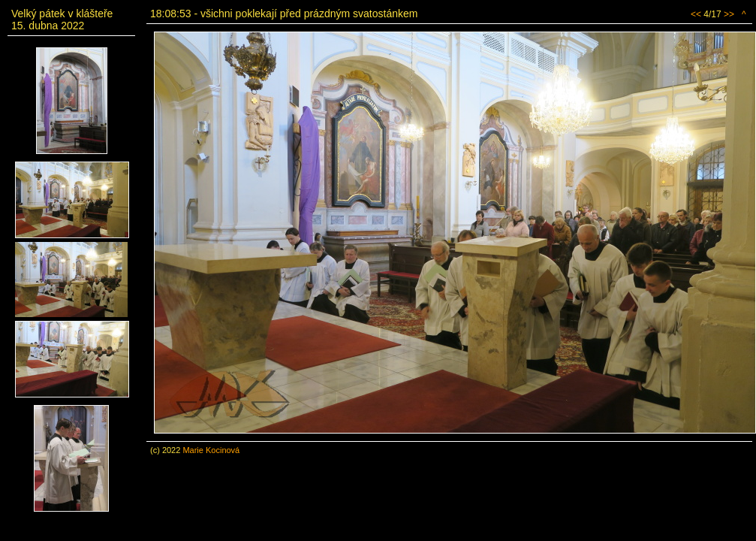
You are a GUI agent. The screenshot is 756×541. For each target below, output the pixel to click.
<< (696, 14)
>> (729, 14)
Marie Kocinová (211, 450)
